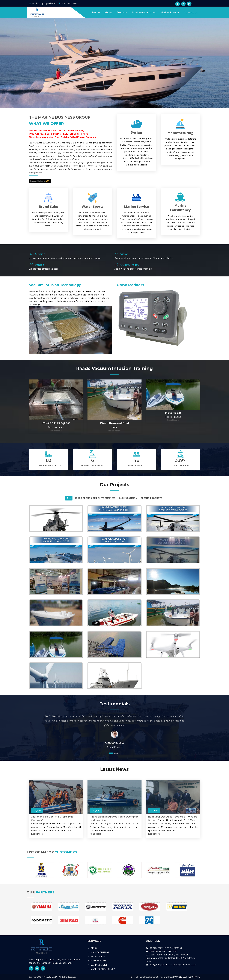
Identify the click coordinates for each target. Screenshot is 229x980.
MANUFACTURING (100, 952)
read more (56, 431)
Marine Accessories (144, 13)
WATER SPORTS (98, 961)
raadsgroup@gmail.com (42, 3)
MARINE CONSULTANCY (103, 969)
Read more (37, 834)
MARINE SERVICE (99, 965)
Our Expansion (128, 498)
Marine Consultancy (180, 208)
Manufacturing (180, 133)
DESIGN (94, 948)
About (108, 13)
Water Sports (93, 206)
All (69, 498)
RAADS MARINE (52, 977)
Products (122, 13)
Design (136, 132)
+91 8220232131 (69, 3)
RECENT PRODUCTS (151, 498)
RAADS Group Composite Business (95, 498)
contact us (191, 13)
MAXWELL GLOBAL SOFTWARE (187, 977)
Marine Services (170, 13)
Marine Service (136, 206)
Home (96, 13)
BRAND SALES (98, 956)
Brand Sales (49, 206)
